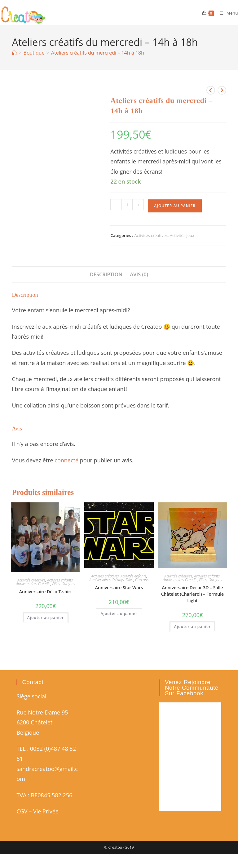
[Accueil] (14, 53)
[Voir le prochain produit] (222, 90)
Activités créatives (151, 235)
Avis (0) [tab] (139, 274)
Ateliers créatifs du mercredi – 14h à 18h (98, 53)
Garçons (68, 584)
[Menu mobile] (227, 13)
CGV (22, 811)
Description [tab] (106, 274)
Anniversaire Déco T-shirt (46, 592)
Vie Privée (46, 811)
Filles (56, 584)
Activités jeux (182, 235)
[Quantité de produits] (127, 205)
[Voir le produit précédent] (211, 90)
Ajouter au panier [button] (46, 618)
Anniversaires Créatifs (33, 584)
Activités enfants (60, 580)
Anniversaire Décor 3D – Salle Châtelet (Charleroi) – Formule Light (192, 594)
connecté (66, 460)
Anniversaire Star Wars (119, 588)
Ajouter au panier (175, 206)
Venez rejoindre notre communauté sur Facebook (192, 688)
